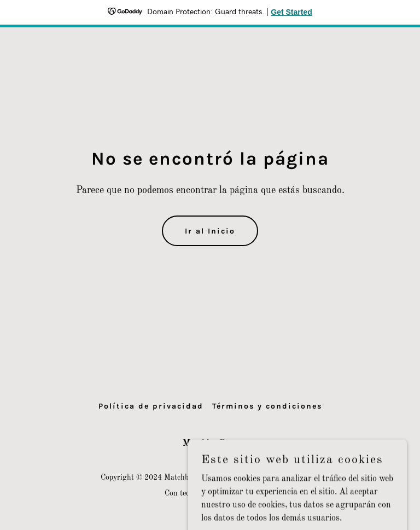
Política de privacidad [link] (151, 406)
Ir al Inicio (210, 231)
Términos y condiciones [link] (267, 406)
